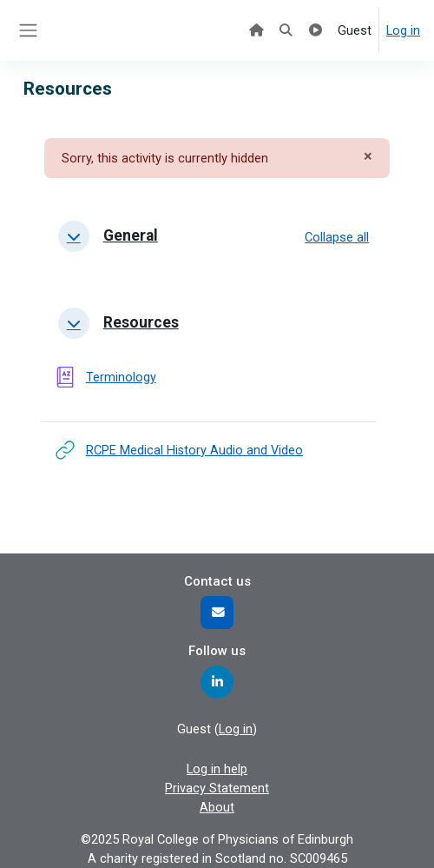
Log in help (217, 769)
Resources (141, 322)
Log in (403, 30)
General (131, 235)
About (217, 807)
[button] (74, 236)
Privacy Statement (217, 788)
